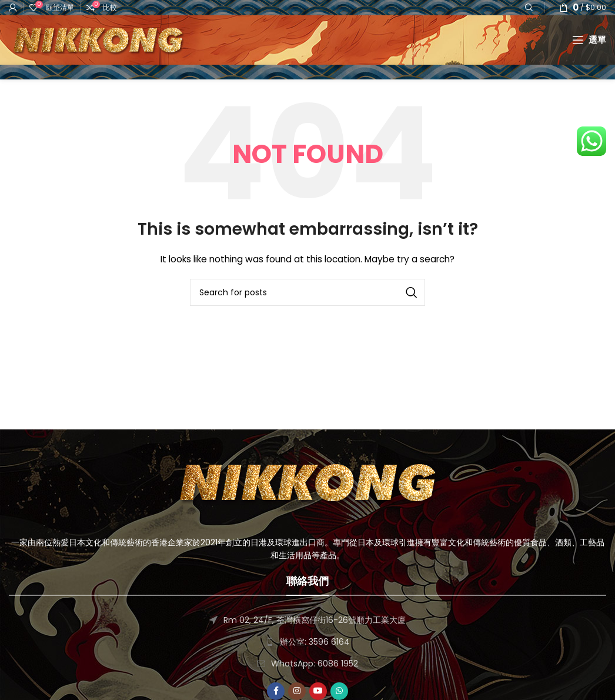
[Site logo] (126, 56)
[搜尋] (307, 326)
